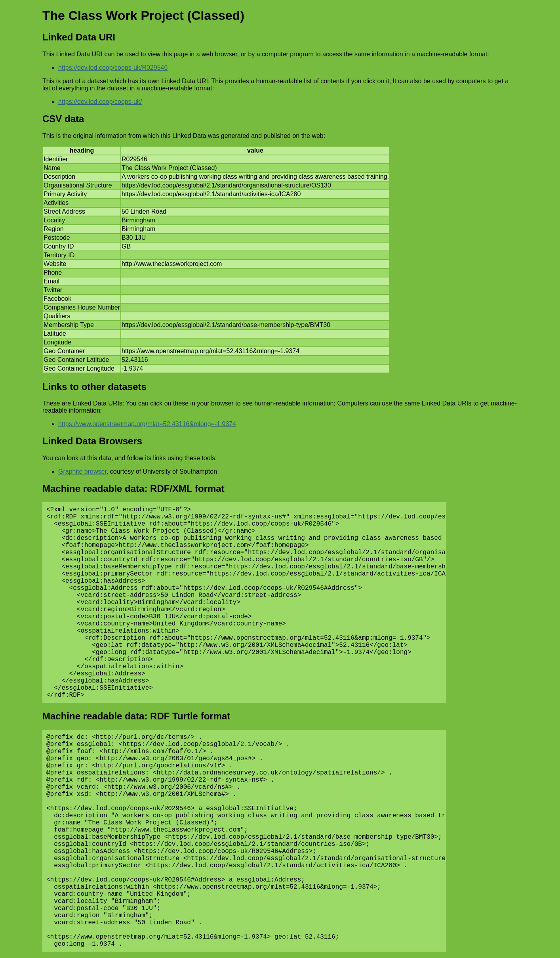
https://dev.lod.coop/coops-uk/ (100, 102)
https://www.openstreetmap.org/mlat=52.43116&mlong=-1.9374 (147, 424)
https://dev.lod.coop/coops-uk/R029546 (113, 68)
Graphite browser (82, 471)
